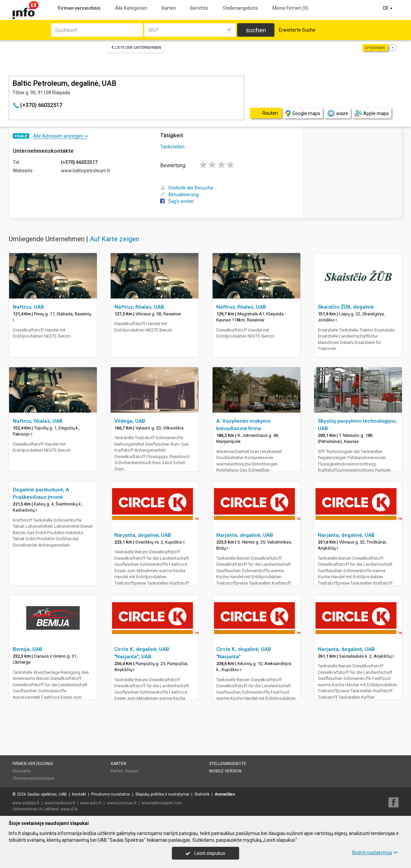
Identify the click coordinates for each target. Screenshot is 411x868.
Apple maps (372, 114)
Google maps (303, 114)
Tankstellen (172, 147)
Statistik (202, 794)
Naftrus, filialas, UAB (139, 307)
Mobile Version (225, 771)
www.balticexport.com (162, 803)
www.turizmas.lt (122, 803)
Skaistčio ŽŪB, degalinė (346, 307)
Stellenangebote (240, 8)
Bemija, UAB (28, 649)
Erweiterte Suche (297, 30)
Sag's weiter (177, 201)
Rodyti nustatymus (375, 853)
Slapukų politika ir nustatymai (162, 794)
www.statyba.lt (26, 803)
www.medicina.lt (60, 803)
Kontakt (79, 794)
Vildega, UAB (130, 421)
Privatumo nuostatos (111, 794)
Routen (132, 771)
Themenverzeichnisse (33, 778)
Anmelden (225, 794)
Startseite (22, 771)
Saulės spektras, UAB (47, 794)
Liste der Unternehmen (136, 48)
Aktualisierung (179, 195)
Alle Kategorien (131, 8)
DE (388, 8)
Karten (169, 8)
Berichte (199, 8)
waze (337, 113)
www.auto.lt (91, 803)
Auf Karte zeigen (115, 239)
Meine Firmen (290, 8)
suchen (256, 30)
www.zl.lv (69, 809)
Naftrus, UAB (28, 307)
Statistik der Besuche (187, 188)
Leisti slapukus (205, 853)
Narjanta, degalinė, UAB (143, 535)
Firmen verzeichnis (79, 8)
